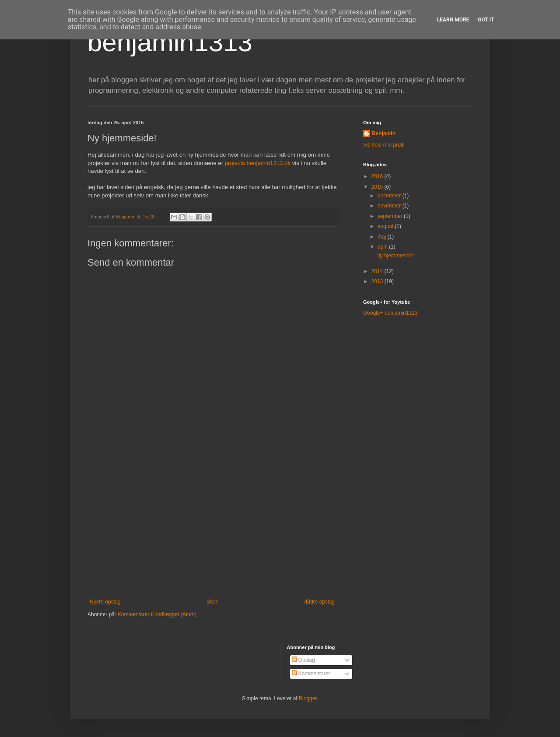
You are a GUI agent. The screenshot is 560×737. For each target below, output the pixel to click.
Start (212, 602)
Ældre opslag (319, 602)
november (390, 206)
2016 (378, 176)
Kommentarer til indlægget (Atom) (157, 614)
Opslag (303, 660)
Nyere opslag (105, 602)
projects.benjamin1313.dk (258, 163)
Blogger (308, 698)
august (386, 226)
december (390, 196)
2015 (378, 187)
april (383, 247)
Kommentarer (311, 674)
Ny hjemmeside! (395, 256)
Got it (486, 20)
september (391, 216)
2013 (378, 281)
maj (383, 237)
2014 (378, 271)
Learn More (453, 20)
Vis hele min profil (384, 145)
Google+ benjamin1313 (390, 313)
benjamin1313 (170, 42)
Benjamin (384, 133)
